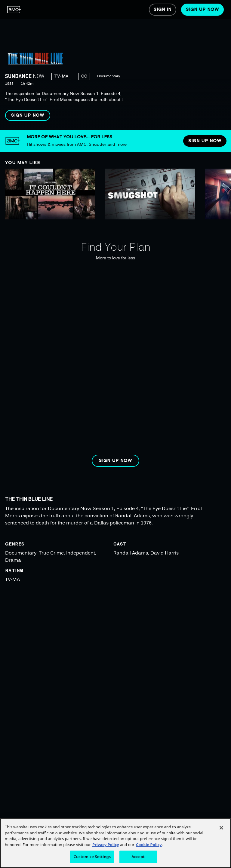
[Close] (221, 828)
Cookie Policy (149, 845)
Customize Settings (92, 857)
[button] (28, 115)
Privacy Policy (106, 845)
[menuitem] (14, 10)
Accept (138, 857)
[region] (115, 65)
